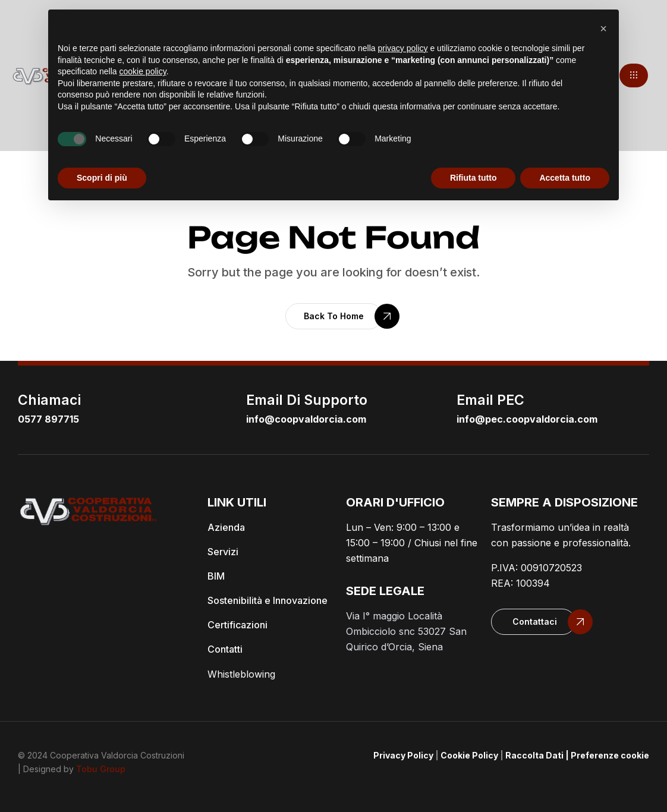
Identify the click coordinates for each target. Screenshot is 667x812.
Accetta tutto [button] (565, 178)
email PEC (490, 400)
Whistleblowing (241, 674)
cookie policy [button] (143, 71)
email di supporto (307, 400)
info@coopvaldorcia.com (306, 419)
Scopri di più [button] (102, 178)
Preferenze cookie (610, 755)
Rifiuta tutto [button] (473, 178)
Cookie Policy (469, 755)
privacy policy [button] (403, 48)
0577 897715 (48, 419)
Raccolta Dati (534, 755)
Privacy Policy (403, 755)
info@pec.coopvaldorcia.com (527, 419)
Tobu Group (101, 769)
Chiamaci (49, 400)
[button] (634, 75)
